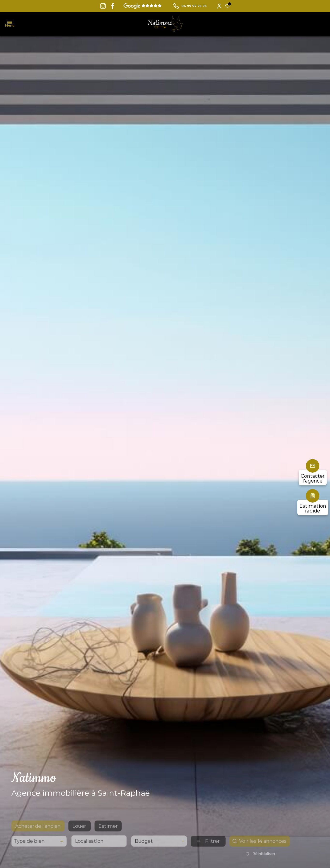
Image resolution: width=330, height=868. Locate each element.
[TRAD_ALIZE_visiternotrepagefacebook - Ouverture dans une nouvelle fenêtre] (113, 6)
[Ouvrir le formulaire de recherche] (208, 850)
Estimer (108, 835)
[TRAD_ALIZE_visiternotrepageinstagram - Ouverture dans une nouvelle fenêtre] (103, 6)
